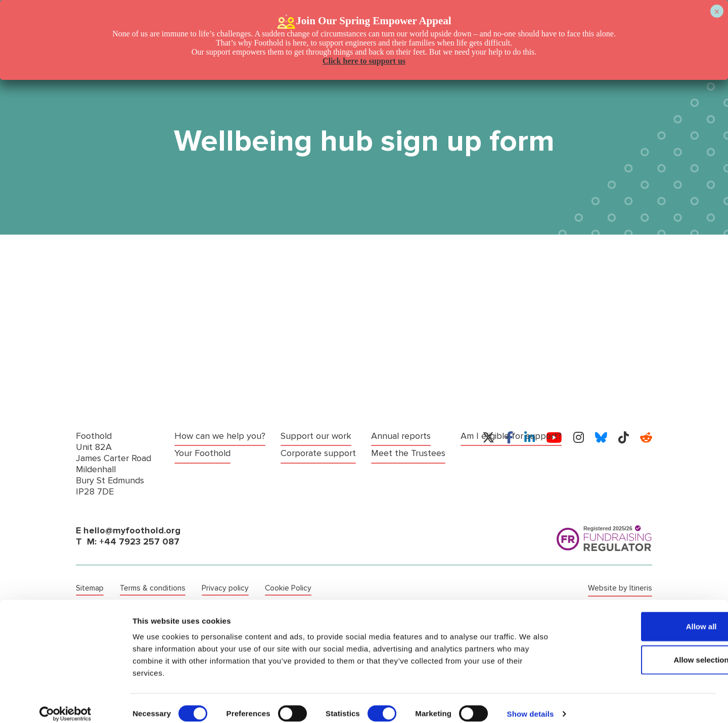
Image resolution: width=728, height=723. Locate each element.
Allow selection (643, 649)
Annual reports (310, 452)
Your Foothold (202, 452)
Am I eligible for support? (422, 436)
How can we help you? (220, 436)
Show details (531, 703)
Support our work (210, 468)
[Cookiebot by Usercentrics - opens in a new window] (65, 703)
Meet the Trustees (318, 468)
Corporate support (318, 436)
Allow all (644, 616)
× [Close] (717, 12)
